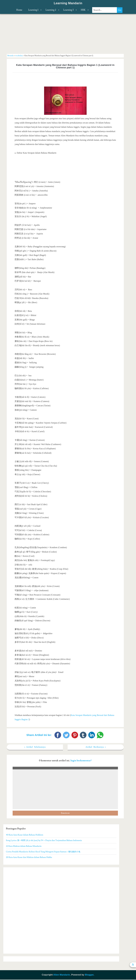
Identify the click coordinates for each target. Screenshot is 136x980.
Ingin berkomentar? (81, 761)
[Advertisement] (65, 34)
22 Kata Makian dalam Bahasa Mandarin (24, 846)
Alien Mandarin (62, 975)
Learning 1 (33, 10)
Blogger (89, 975)
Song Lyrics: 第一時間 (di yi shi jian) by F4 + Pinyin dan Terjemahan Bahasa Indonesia (44, 841)
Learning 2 (51, 10)
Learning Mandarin (68, 3)
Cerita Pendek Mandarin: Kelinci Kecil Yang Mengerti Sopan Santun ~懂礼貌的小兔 (43, 852)
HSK (83, 10)
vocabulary (19, 56)
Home (19, 10)
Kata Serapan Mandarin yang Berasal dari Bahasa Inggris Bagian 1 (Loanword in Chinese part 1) (65, 66)
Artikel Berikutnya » (96, 747)
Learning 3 (68, 10)
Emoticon (65, 814)
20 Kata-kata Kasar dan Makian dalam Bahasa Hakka (29, 858)
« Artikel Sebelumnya (35, 747)
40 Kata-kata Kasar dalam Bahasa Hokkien (25, 835)
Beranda (10, 56)
